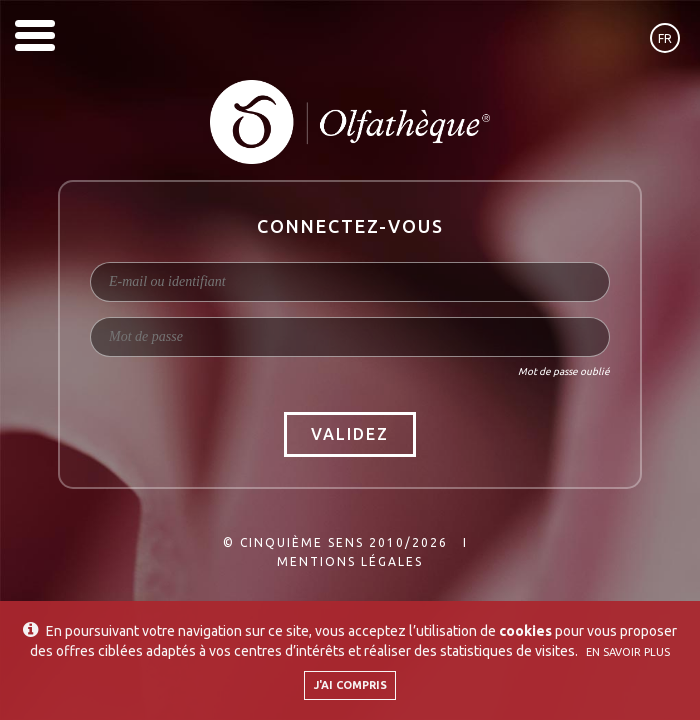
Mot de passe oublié (564, 371)
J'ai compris (350, 685)
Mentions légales (350, 561)
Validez (350, 434)
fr (665, 38)
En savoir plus (628, 652)
